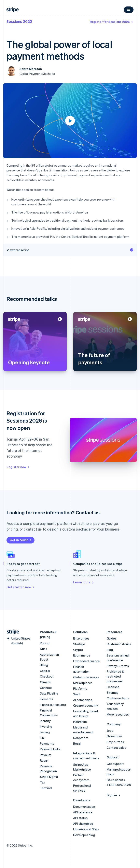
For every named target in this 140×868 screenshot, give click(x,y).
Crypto (78, 650)
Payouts (46, 755)
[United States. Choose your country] (20, 641)
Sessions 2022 (19, 21)
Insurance (80, 722)
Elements (47, 699)
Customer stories (119, 644)
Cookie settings (118, 698)
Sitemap (113, 692)
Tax (43, 782)
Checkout (47, 676)
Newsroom (114, 736)
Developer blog (84, 835)
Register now (18, 467)
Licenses (113, 687)
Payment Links (50, 749)
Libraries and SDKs (86, 829)
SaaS (77, 694)
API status (80, 818)
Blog (110, 650)
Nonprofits (81, 738)
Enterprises (81, 638)
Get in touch (21, 540)
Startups (79, 644)
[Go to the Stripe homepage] (11, 632)
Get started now (21, 587)
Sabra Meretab (31, 69)
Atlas (44, 649)
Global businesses (86, 677)
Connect (46, 688)
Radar (44, 760)
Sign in (114, 795)
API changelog (83, 824)
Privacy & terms (118, 666)
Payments (47, 743)
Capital (45, 671)
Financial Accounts (53, 705)
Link (43, 738)
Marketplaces (83, 683)
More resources (118, 714)
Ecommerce (82, 655)
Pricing (45, 643)
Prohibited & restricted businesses (115, 676)
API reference (83, 812)
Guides (112, 638)
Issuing (45, 732)
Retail (77, 743)
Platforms (80, 688)
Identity (45, 721)
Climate (45, 682)
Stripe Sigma (49, 777)
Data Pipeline (49, 693)
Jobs (110, 731)
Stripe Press (115, 742)
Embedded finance (87, 661)
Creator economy (86, 705)
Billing (44, 665)
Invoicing (46, 726)
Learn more (84, 582)
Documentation (84, 807)
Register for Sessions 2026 (112, 22)
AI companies (83, 700)
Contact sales (117, 747)
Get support (115, 764)
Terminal (46, 788)
